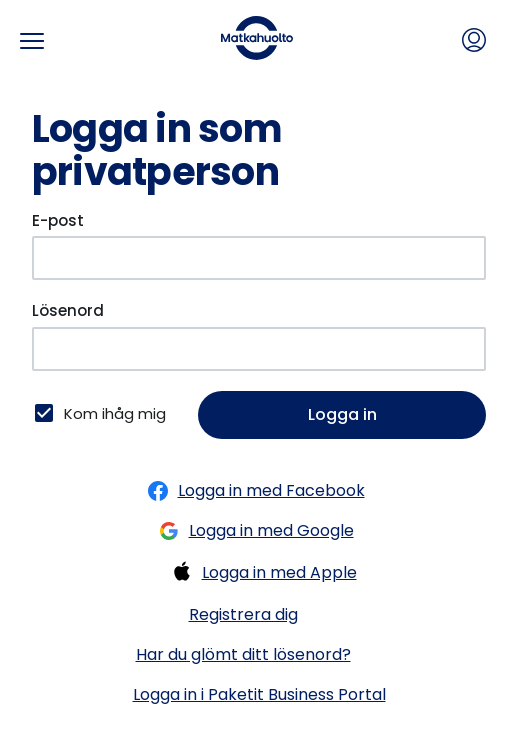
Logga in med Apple (259, 573)
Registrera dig (243, 614)
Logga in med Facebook (251, 491)
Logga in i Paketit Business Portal (259, 694)
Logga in (342, 414)
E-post (58, 220)
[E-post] (259, 258)
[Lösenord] (259, 349)
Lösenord (68, 310)
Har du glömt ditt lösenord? (243, 654)
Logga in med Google (251, 531)
